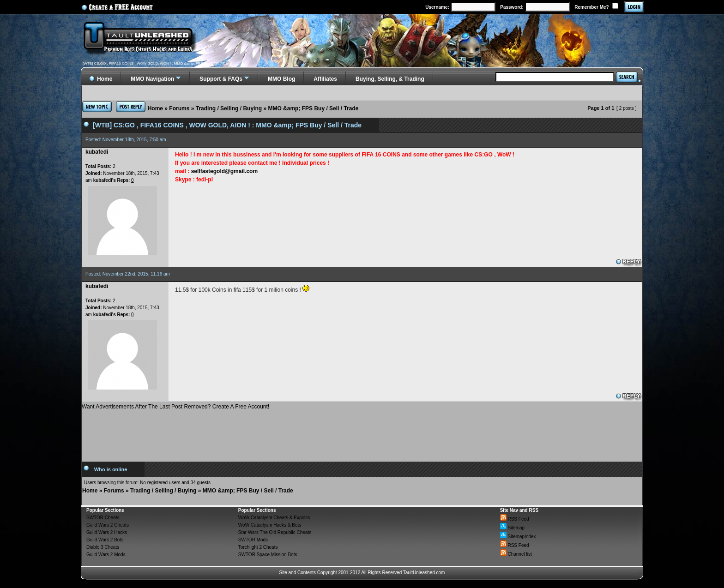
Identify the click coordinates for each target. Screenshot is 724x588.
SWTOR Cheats (103, 518)
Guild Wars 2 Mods (106, 555)
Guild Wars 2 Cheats (108, 525)
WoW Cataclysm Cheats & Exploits (274, 518)
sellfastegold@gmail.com (224, 171)
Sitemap (512, 528)
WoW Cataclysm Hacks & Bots (270, 525)
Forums (179, 108)
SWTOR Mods (253, 540)
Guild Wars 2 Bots (105, 540)
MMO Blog (281, 79)
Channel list (516, 554)
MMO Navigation (152, 79)
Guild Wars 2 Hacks (107, 532)
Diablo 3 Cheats (103, 547)
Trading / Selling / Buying (229, 108)
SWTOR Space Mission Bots (268, 555)
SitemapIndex (518, 537)
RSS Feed (515, 519)
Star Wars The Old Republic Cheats (275, 532)
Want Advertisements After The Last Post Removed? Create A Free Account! (175, 407)
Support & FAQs (221, 79)
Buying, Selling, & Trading (390, 79)
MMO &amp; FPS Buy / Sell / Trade (313, 108)
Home (155, 108)
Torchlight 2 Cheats (258, 547)
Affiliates (325, 79)
